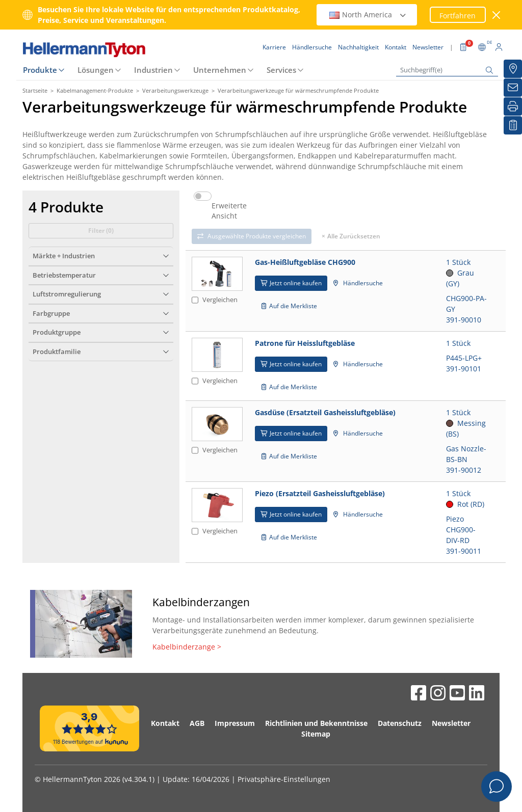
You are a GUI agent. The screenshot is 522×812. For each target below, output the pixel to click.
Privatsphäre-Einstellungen (284, 779)
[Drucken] (513, 106)
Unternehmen (220, 70)
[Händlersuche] (513, 69)
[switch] (203, 196)
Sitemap (316, 734)
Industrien (153, 70)
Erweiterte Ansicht (229, 211)
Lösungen (96, 70)
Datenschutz (400, 723)
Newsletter (451, 723)
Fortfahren (458, 16)
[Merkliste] (513, 125)
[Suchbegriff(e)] (447, 70)
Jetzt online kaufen (291, 283)
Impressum (235, 723)
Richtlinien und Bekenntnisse (316, 723)
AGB (197, 723)
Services (281, 70)
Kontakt (165, 723)
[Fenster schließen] (497, 15)
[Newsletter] (513, 88)
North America (368, 15)
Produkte (40, 70)
